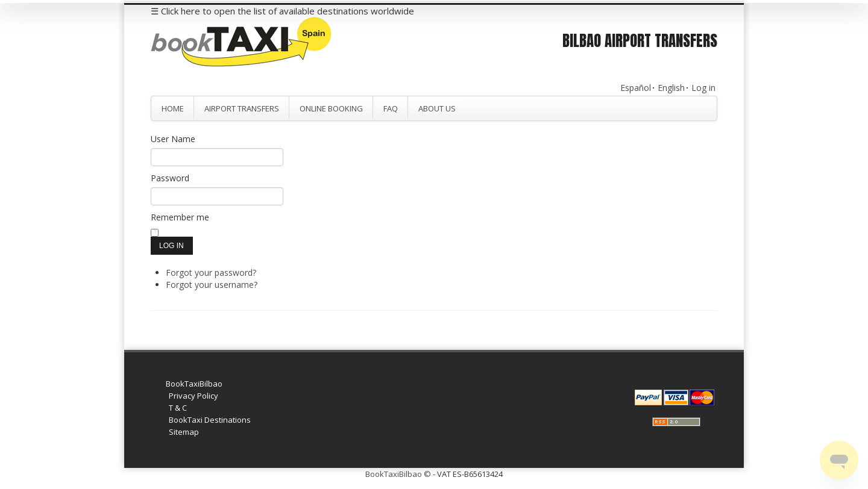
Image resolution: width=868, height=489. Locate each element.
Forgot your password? (211, 273)
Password (170, 178)
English (671, 88)
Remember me (180, 217)
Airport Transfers (242, 108)
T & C (178, 408)
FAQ (391, 108)
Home (173, 108)
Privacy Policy (193, 396)
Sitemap (184, 432)
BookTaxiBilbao (194, 384)
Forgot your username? (212, 285)
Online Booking (331, 108)
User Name (173, 139)
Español (636, 88)
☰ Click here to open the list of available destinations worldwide (282, 11)
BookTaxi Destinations (210, 420)
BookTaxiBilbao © (398, 474)
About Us (437, 108)
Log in (703, 88)
